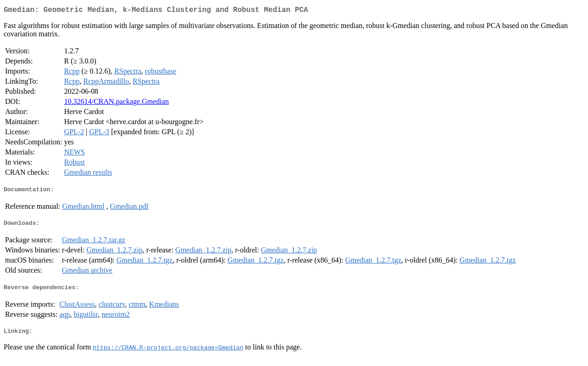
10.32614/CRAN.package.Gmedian (116, 103)
